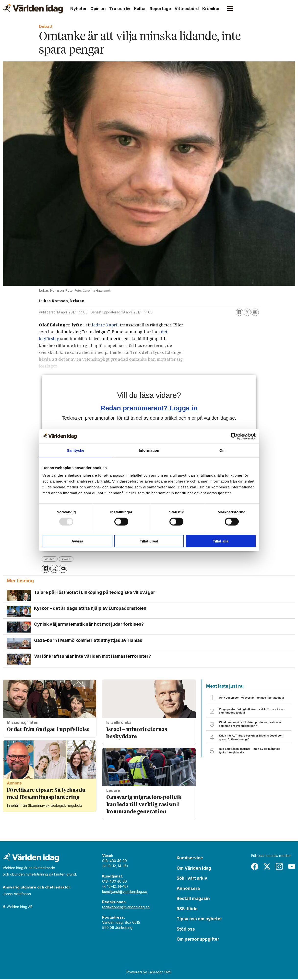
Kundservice (190, 859)
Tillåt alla (221, 541)
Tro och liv (120, 9)
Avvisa (77, 541)
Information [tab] (149, 450)
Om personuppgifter (198, 940)
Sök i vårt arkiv (192, 879)
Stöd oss (186, 930)
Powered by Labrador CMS (149, 973)
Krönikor (211, 9)
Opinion (98, 9)
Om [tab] (222, 450)
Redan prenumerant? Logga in (149, 408)
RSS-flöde (187, 910)
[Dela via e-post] (255, 312)
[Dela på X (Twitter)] (247, 312)
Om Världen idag (194, 869)
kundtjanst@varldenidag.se (125, 892)
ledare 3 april (106, 325)
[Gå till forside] (33, 9)
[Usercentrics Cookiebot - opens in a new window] (234, 436)
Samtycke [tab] (76, 450)
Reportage (160, 9)
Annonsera (188, 889)
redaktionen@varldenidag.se (126, 908)
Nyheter (78, 9)
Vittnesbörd (187, 9)
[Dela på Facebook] (239, 312)
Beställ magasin (193, 899)
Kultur (140, 9)
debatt (72, 559)
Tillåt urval (149, 541)
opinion (52, 559)
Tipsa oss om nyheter (199, 920)
